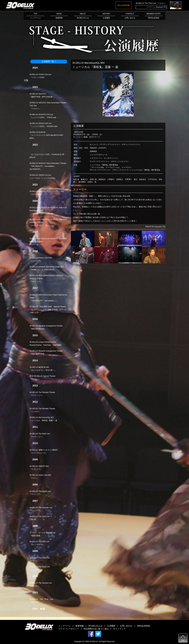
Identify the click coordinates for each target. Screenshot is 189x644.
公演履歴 (111, 626)
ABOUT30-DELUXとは (83, 16)
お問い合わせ (126, 626)
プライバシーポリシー (69, 629)
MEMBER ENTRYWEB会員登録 (154, 16)
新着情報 (80, 626)
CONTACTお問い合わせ (130, 16)
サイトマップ (119, 629)
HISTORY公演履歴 (106, 16)
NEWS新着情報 (59, 16)
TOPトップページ (35, 16)
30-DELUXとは (95, 626)
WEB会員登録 (144, 626)
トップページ (65, 626)
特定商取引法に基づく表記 (96, 629)
